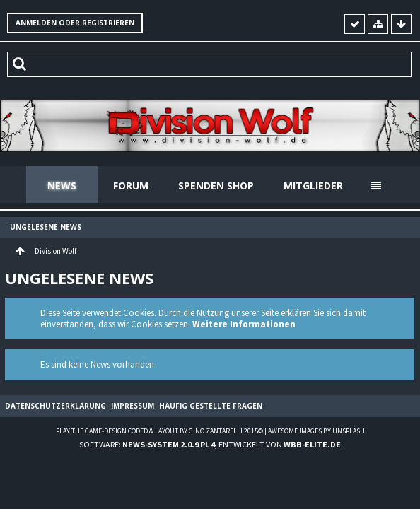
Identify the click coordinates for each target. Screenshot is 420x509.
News (62, 186)
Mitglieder (313, 186)
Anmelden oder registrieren (75, 23)
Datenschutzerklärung (56, 406)
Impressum (133, 406)
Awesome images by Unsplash (316, 431)
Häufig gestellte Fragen (211, 406)
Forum (131, 186)
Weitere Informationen (244, 324)
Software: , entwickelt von (210, 444)
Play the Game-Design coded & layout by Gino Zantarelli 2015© (159, 431)
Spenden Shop (216, 186)
